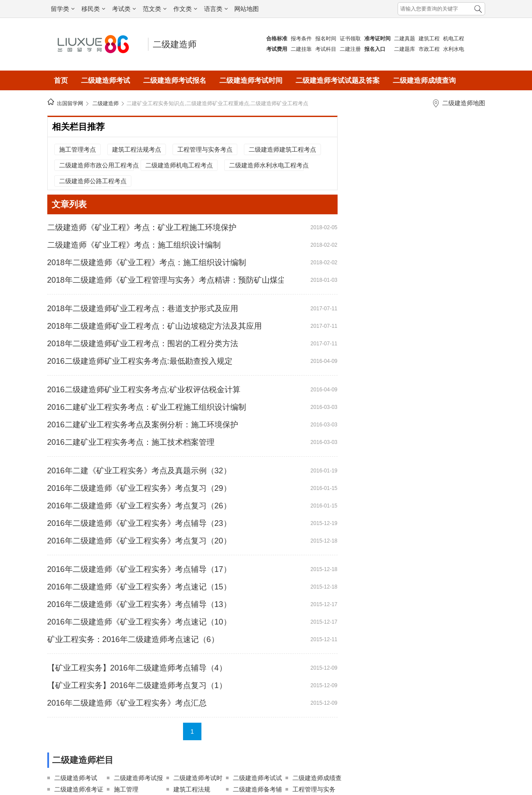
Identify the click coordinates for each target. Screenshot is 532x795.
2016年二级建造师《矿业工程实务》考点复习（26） (139, 506)
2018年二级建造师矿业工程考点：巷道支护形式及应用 (143, 309)
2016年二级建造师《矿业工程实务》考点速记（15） (139, 587)
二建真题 (405, 39)
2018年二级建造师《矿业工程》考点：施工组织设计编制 (147, 263)
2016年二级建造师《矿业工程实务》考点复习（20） (139, 541)
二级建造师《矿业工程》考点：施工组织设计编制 (134, 245)
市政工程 (429, 49)
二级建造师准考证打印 (79, 790)
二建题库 (405, 49)
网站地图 (247, 9)
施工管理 (126, 789)
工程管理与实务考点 (205, 149)
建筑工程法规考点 (137, 149)
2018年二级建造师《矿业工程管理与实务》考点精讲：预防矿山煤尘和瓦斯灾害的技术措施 (166, 280)
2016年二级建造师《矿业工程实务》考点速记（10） (139, 622)
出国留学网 (70, 103)
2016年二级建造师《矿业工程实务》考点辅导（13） (139, 604)
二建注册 (350, 49)
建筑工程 (429, 39)
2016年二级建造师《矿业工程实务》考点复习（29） (139, 488)
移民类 (93, 9)
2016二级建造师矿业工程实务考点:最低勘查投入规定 (140, 361)
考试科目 (326, 49)
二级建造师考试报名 (175, 80)
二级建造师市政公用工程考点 (96, 165)
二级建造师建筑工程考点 (282, 149)
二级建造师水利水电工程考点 (266, 165)
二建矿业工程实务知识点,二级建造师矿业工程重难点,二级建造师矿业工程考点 (217, 103)
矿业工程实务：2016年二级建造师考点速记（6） (133, 639)
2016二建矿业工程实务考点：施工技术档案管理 (131, 442)
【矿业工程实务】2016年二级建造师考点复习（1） (137, 685)
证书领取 (350, 39)
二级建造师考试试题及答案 (338, 80)
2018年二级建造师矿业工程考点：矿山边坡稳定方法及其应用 (155, 326)
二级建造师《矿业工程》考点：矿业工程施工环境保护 (142, 227)
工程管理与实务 (314, 789)
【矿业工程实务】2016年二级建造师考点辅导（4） (137, 668)
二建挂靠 (301, 49)
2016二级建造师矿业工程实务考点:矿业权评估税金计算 (144, 390)
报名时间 (326, 39)
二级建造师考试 (106, 80)
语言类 (216, 9)
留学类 (63, 9)
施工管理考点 (78, 149)
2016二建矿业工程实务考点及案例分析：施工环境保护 (143, 425)
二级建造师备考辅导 (257, 790)
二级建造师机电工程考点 (179, 165)
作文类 (185, 9)
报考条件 (301, 39)
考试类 (124, 9)
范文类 (155, 9)
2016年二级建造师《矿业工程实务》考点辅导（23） (139, 523)
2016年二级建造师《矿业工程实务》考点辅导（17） (139, 569)
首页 (61, 80)
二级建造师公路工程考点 (93, 181)
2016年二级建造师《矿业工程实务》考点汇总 (127, 703)
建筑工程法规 (192, 789)
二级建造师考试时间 (251, 80)
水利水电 (454, 49)
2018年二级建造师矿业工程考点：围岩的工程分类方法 (143, 344)
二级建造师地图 (464, 103)
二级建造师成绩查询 (424, 80)
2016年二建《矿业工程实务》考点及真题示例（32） (139, 471)
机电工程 (454, 39)
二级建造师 (175, 44)
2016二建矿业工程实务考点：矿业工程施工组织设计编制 (147, 407)
